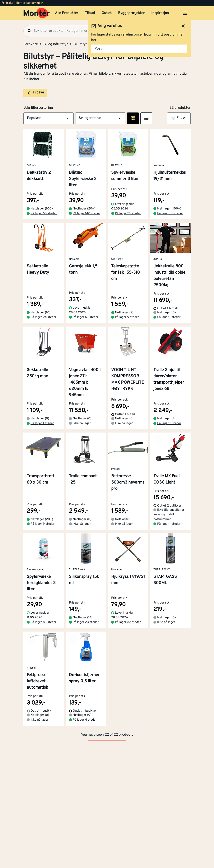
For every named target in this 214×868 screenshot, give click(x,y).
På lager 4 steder (85, 720)
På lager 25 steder (128, 214)
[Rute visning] (133, 118)
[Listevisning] (146, 118)
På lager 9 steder (127, 317)
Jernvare (31, 44)
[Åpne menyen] (185, 13)
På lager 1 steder (169, 317)
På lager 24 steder (43, 317)
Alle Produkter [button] (67, 13)
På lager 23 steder (86, 622)
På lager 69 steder (86, 317)
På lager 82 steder (128, 622)
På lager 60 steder (44, 214)
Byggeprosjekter (131, 13)
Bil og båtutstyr (56, 44)
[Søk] (28, 31)
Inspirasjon (160, 13)
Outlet (106, 13)
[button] (48, 118)
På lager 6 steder (169, 423)
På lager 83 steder (170, 214)
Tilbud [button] (90, 13)
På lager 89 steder (43, 622)
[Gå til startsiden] (37, 13)
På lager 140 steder (86, 214)
